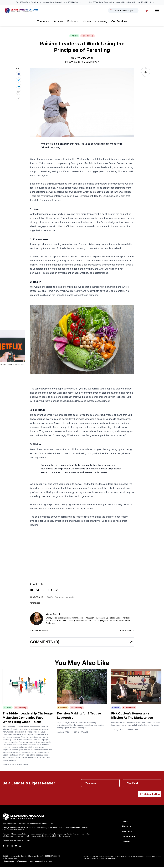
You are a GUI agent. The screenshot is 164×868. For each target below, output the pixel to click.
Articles (59, 22)
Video (116, 708)
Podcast (62, 708)
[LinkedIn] (12, 846)
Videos (87, 22)
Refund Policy (22, 862)
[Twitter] (8, 846)
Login (146, 11)
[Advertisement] (82, 552)
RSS (50, 862)
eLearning (101, 22)
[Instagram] (20, 846)
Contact (126, 842)
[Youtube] (16, 846)
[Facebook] (4, 846)
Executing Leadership (65, 598)
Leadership (87, 37)
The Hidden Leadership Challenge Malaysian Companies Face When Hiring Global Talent (28, 718)
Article (74, 37)
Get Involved (128, 837)
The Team (127, 832)
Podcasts (73, 22)
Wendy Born (85, 59)
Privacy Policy (8, 862)
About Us (127, 827)
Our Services (119, 22)
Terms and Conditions (38, 862)
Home (125, 822)
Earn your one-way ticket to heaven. (16, 841)
